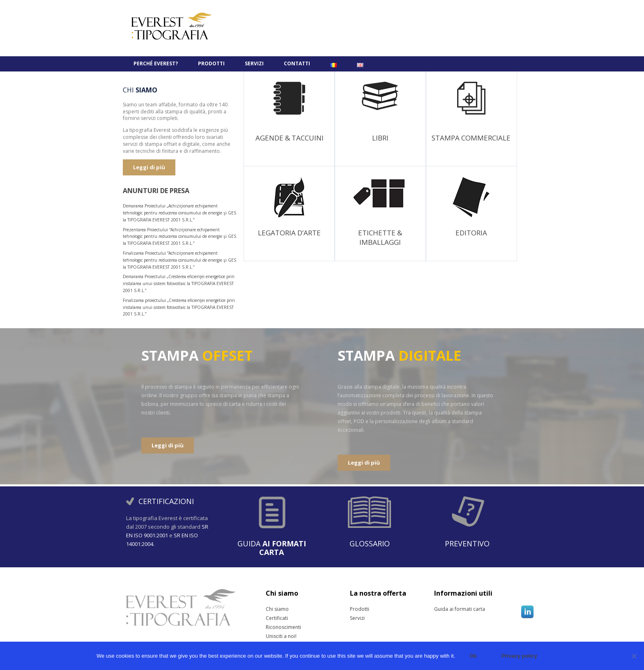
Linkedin (527, 612)
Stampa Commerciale (471, 138)
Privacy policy (519, 656)
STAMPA (197, 355)
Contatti (297, 63)
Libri (380, 138)
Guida (272, 548)
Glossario (370, 543)
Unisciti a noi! (276, 636)
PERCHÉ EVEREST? (156, 63)
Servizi (254, 63)
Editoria (471, 233)
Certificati (276, 618)
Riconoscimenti (276, 627)
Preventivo (467, 543)
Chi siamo (276, 609)
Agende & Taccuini (290, 138)
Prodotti (211, 63)
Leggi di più (149, 167)
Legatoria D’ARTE (289, 233)
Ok (473, 656)
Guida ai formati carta (444, 609)
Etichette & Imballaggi (380, 237)
